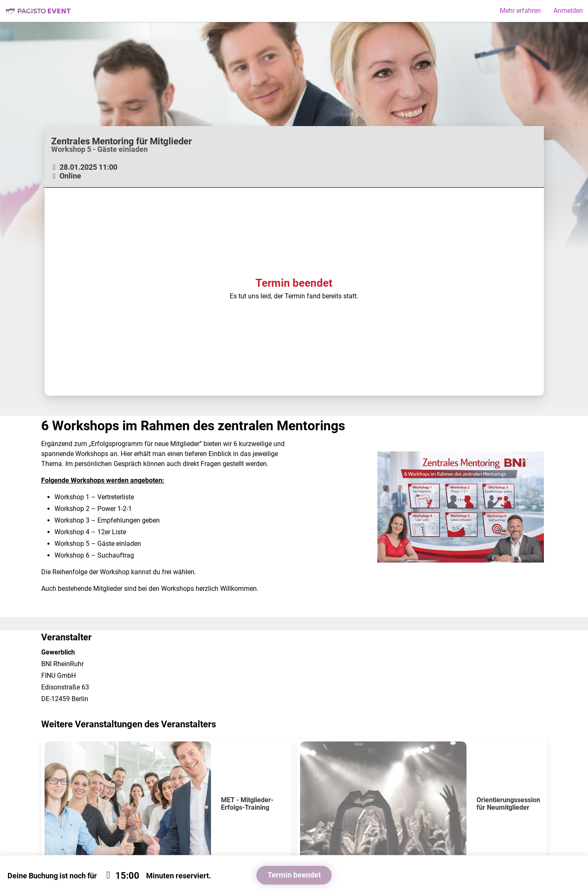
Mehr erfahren (520, 11)
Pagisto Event (38, 11)
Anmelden (568, 11)
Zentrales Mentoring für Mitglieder (122, 141)
